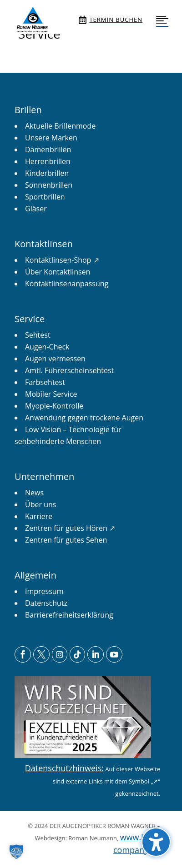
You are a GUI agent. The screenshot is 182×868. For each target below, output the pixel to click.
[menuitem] (32, 20)
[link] (32, 20)
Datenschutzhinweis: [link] (64, 768)
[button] (156, 842)
